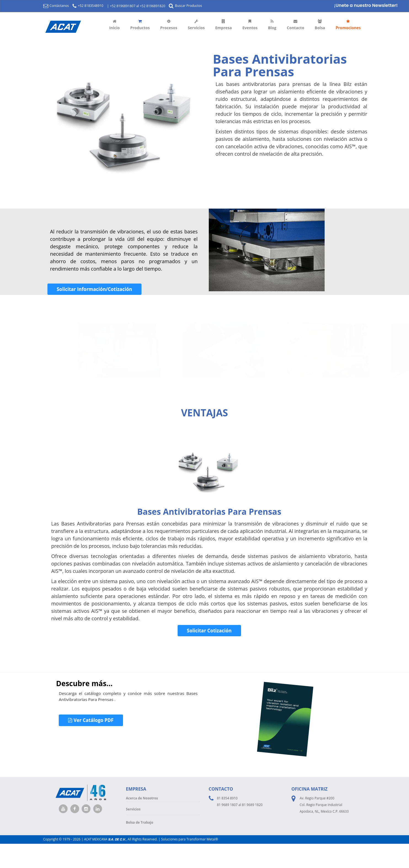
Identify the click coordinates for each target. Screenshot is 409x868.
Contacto (296, 25)
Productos (140, 25)
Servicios (196, 25)
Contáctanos (56, 6)
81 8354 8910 (227, 798)
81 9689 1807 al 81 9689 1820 (240, 805)
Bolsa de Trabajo (140, 822)
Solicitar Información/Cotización (94, 289)
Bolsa (320, 25)
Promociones (348, 25)
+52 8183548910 (88, 6)
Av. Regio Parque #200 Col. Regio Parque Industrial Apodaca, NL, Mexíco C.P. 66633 (324, 805)
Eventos (250, 25)
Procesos (169, 25)
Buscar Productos (185, 6)
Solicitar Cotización (209, 631)
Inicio (114, 25)
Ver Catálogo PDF (91, 720)
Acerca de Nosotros (142, 798)
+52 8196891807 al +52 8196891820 (137, 6)
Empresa (223, 25)
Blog (272, 25)
